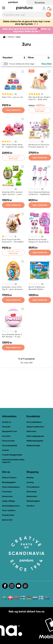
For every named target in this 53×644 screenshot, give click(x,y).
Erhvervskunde (8, 441)
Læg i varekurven (13, 110)
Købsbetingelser (33, 501)
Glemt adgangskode (35, 436)
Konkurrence (7, 496)
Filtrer (31, 58)
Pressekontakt (8, 515)
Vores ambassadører (11, 487)
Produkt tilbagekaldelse (12, 455)
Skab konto (31, 431)
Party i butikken (9, 510)
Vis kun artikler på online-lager (22, 64)
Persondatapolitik (10, 446)
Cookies (6, 450)
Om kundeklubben (34, 422)
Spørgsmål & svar (10, 431)
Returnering (31, 492)
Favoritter (6, 436)
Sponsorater (7, 520)
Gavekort (31, 506)
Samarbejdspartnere (11, 506)
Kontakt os (7, 422)
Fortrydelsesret (33, 487)
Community (7, 492)
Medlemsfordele (33, 446)
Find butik (6, 427)
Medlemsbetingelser (35, 441)
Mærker (11, 37)
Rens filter (47, 64)
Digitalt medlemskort (35, 427)
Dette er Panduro (9, 478)
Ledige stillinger (9, 501)
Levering (30, 482)
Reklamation (32, 496)
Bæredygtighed (9, 482)
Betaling (30, 478)
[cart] (49, 8)
